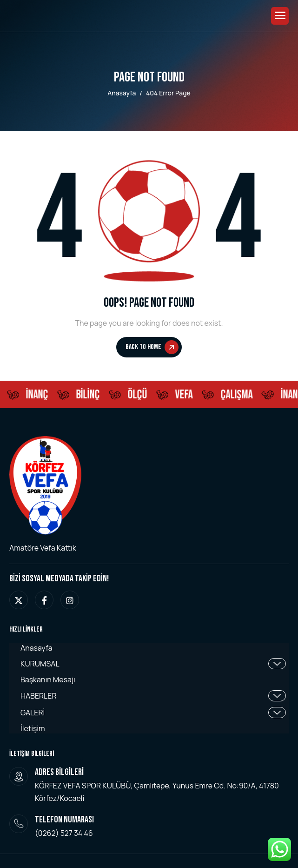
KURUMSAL (153, 664)
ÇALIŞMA (238, 395)
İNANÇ (39, 395)
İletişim (33, 729)
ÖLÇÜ (139, 395)
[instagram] (70, 600)
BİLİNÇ (89, 395)
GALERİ (153, 713)
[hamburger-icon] (280, 16)
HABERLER (153, 696)
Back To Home (152, 347)
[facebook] (44, 600)
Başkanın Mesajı (48, 680)
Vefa (185, 395)
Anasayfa (36, 648)
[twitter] (19, 600)
